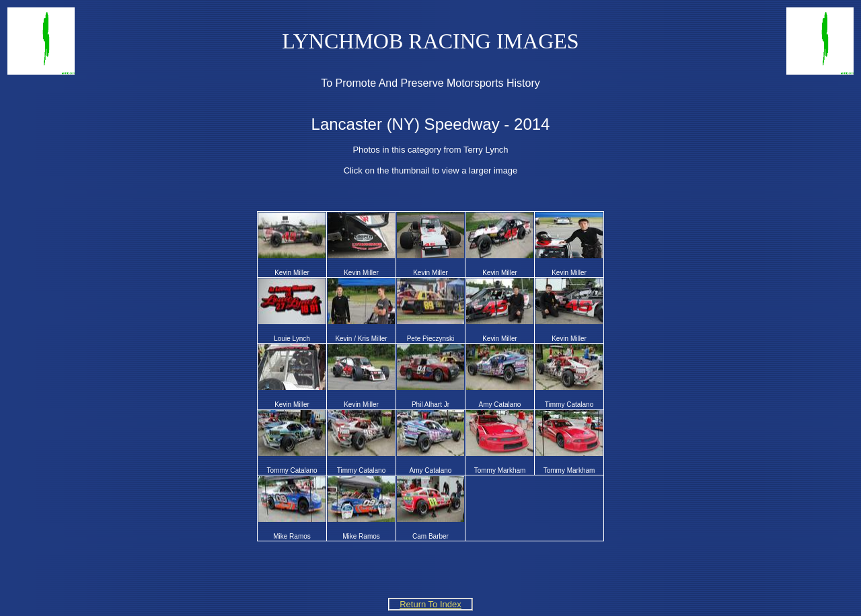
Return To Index (430, 604)
